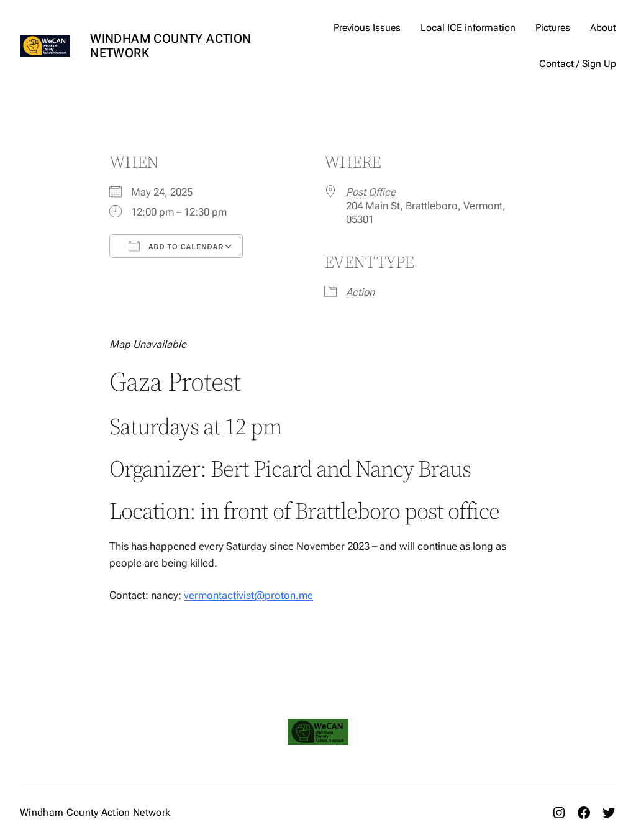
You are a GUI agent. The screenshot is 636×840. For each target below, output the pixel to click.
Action (360, 292)
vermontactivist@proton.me (248, 595)
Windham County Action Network (170, 46)
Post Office (371, 192)
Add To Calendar (176, 246)
